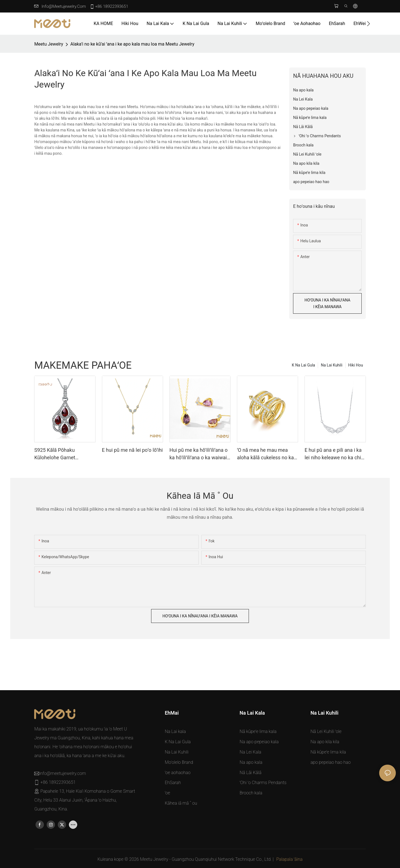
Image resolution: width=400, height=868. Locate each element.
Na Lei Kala (251, 752)
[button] (368, 24)
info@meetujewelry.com (64, 6)
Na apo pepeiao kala (259, 742)
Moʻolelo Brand (179, 762)
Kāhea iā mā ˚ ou (181, 803)
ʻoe (167, 793)
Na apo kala (251, 762)
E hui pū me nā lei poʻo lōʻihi (132, 450)
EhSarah (173, 783)
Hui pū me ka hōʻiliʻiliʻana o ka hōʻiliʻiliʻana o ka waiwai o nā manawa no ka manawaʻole (198, 454)
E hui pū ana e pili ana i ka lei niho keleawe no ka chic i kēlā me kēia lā (334, 454)
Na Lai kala (175, 731)
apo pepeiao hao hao (331, 762)
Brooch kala (251, 793)
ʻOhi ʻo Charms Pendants (263, 783)
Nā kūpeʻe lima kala (258, 731)
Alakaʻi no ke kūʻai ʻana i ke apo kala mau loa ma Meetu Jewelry (132, 44)
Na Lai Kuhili (332, 365)
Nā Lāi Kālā (251, 773)
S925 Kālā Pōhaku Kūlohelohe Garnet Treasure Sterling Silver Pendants (60, 454)
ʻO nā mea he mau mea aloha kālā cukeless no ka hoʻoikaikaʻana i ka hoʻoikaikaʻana (265, 454)
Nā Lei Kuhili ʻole (326, 731)
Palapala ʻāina (289, 859)
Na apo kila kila (325, 742)
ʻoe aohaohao (178, 773)
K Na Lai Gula (304, 365)
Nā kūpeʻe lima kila (328, 752)
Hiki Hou (356, 365)
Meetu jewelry (49, 44)
